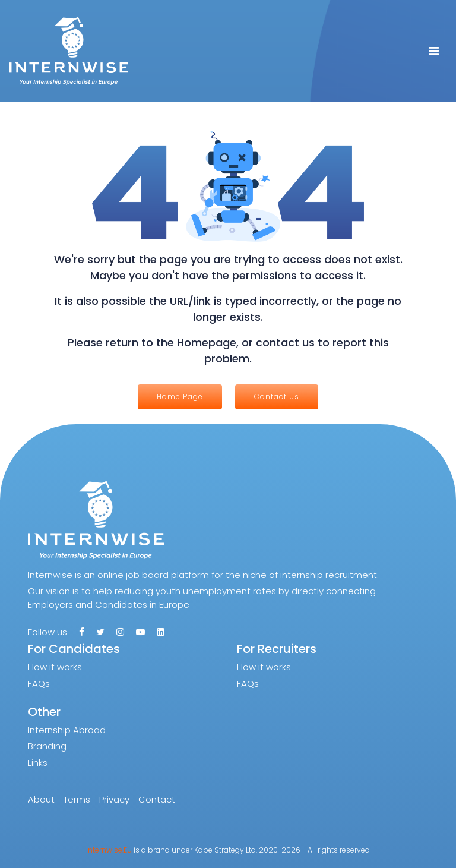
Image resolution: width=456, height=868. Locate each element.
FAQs (39, 684)
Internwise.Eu (109, 850)
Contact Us (277, 397)
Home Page (180, 397)
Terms (77, 799)
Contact (157, 799)
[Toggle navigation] (434, 51)
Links (38, 763)
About (41, 799)
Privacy (114, 799)
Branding (47, 746)
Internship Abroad (67, 730)
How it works (55, 667)
